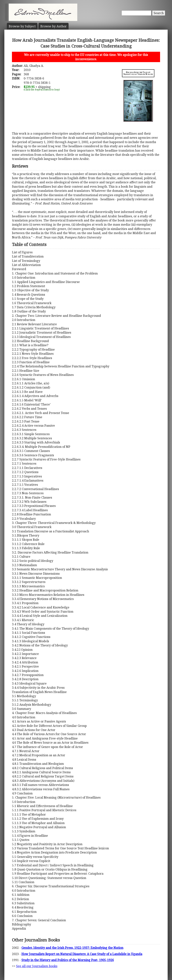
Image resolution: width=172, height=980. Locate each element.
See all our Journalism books (37, 966)
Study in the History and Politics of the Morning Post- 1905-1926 (68, 960)
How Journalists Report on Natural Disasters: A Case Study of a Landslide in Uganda (82, 954)
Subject (22, 26)
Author (54, 26)
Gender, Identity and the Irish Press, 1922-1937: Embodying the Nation (72, 948)
